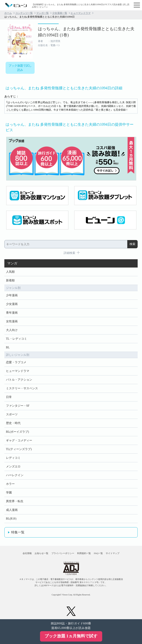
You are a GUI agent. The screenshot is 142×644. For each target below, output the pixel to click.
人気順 (10, 272)
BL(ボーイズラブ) (18, 432)
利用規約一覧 (84, 553)
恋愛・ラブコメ (16, 362)
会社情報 (27, 553)
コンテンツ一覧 (24, 13)
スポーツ (12, 414)
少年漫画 (12, 295)
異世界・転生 (15, 501)
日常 (9, 397)
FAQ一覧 (98, 553)
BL (8, 347)
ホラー (10, 484)
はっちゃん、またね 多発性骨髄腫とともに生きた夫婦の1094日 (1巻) (86, 32)
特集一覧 (18, 532)
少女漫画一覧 (60, 13)
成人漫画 (12, 510)
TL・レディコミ (16, 339)
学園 (9, 493)
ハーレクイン (15, 475)
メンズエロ (13, 467)
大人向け (12, 330)
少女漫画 (12, 304)
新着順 (10, 280)
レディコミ (13, 458)
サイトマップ (113, 553)
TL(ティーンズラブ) (19, 449)
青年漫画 (12, 313)
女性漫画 (12, 321)
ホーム (8, 13)
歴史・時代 (13, 423)
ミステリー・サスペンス (22, 388)
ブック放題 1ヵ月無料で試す (71, 636)
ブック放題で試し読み (20, 68)
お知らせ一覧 (41, 553)
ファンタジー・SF (18, 406)
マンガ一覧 (42, 13)
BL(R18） (12, 519)
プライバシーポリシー (63, 553)
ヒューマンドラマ (81, 13)
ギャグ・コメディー (19, 440)
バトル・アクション (19, 380)
